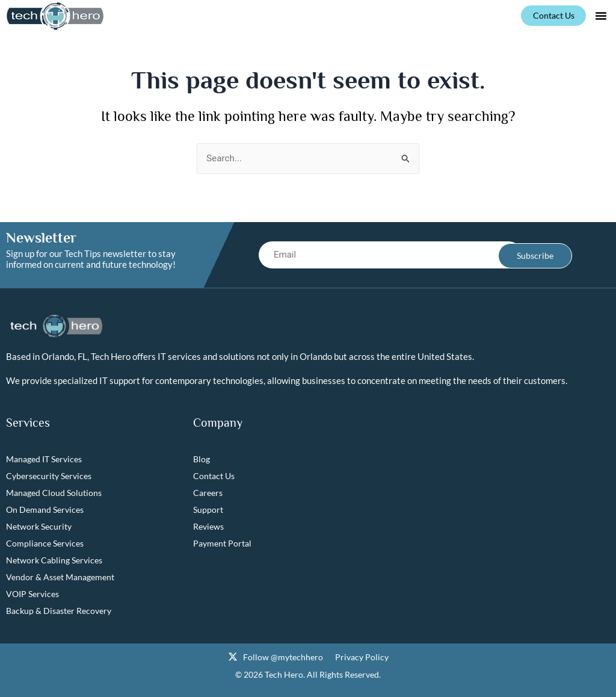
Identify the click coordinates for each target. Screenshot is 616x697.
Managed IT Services (44, 460)
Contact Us (214, 476)
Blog (202, 460)
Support (208, 510)
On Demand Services (45, 510)
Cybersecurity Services (49, 476)
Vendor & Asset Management (60, 578)
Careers (208, 493)
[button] (601, 16)
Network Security (39, 527)
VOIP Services (32, 594)
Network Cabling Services (54, 561)
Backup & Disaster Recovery (59, 611)
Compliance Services (45, 544)
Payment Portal (222, 544)
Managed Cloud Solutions (54, 493)
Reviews (208, 527)
